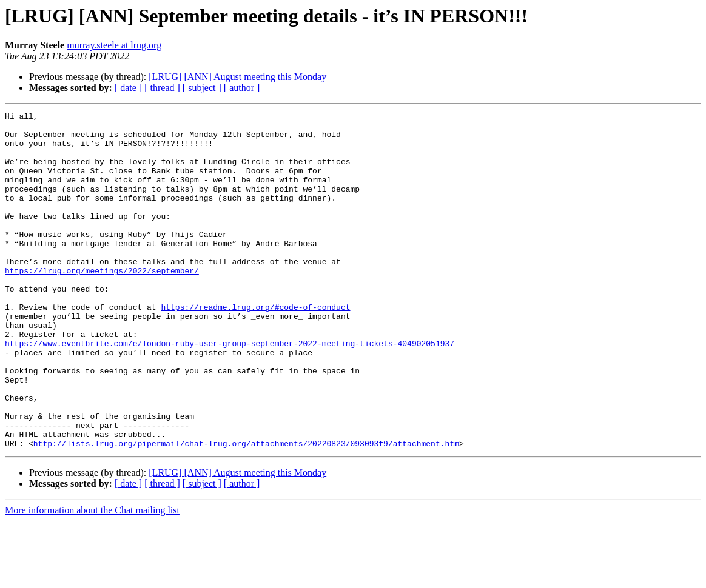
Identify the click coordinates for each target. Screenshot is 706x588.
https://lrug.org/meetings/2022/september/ (102, 303)
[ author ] (242, 88)
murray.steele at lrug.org (114, 45)
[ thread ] (162, 88)
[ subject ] (202, 88)
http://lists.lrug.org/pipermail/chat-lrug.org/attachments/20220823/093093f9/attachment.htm (246, 510)
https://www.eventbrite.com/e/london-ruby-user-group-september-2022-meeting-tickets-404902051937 (230, 390)
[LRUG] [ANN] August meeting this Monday (237, 77)
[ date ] (128, 88)
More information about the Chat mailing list (92, 577)
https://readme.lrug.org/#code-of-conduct (255, 347)
